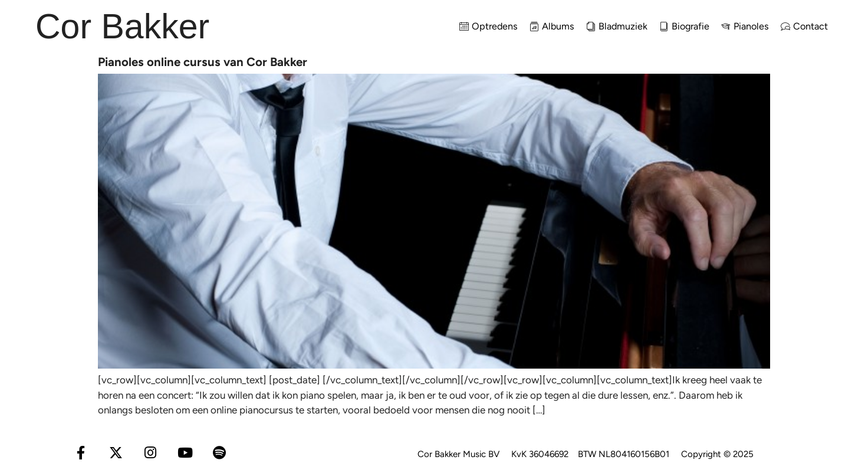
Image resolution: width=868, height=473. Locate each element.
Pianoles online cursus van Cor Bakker (203, 62)
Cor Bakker (122, 27)
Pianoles (745, 26)
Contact (804, 26)
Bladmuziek (617, 26)
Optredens (489, 26)
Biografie (684, 26)
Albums (552, 26)
